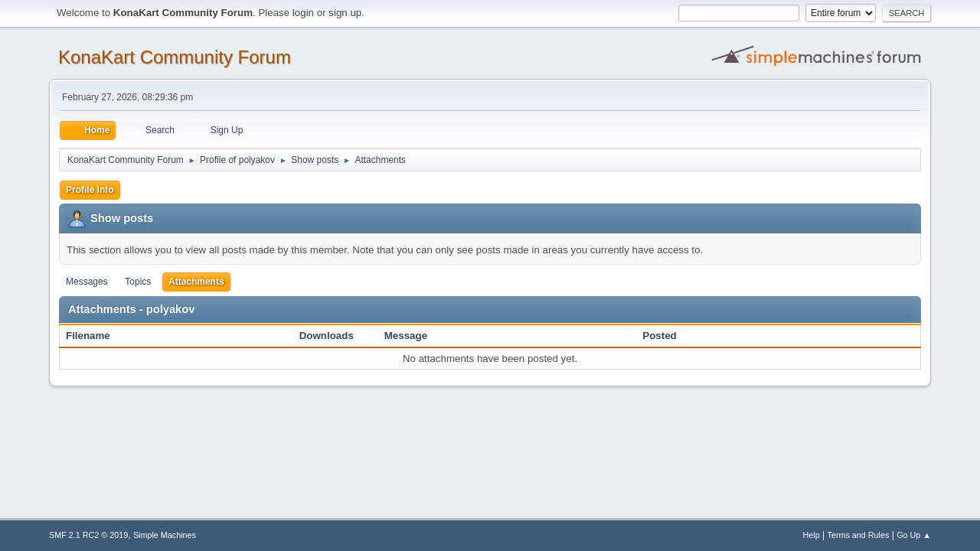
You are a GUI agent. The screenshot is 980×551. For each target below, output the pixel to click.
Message (406, 336)
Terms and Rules (859, 535)
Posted (659, 336)
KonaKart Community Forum (175, 57)
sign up (345, 13)
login (303, 13)
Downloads (327, 336)
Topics (138, 282)
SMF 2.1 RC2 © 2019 (88, 535)
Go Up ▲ (914, 535)
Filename (96, 336)
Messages (87, 282)
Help (812, 535)
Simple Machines (165, 535)
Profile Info (90, 190)
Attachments (196, 282)
